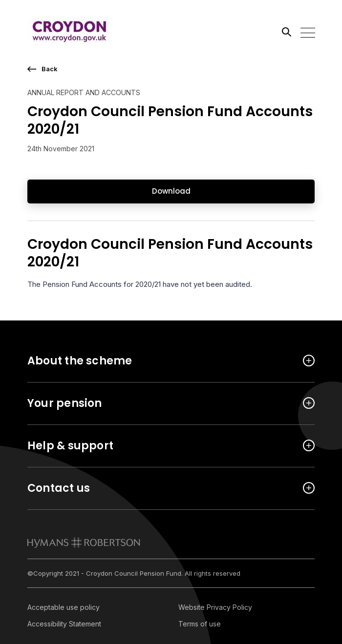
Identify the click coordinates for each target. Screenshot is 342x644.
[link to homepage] (84, 543)
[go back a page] (171, 69)
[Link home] (71, 32)
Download (171, 191)
